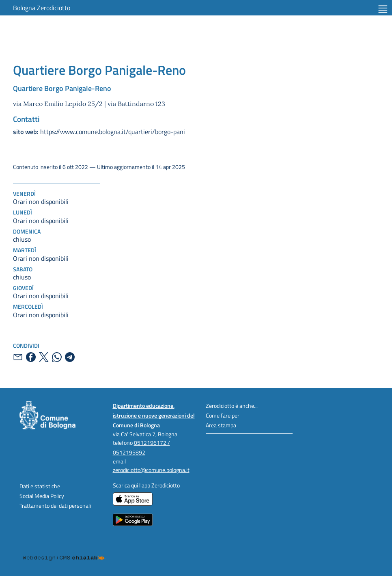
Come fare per (223, 415)
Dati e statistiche (40, 486)
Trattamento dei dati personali (55, 506)
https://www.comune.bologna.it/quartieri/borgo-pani (99, 132)
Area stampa (221, 425)
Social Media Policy (42, 496)
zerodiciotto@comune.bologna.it (151, 470)
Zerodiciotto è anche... (232, 406)
